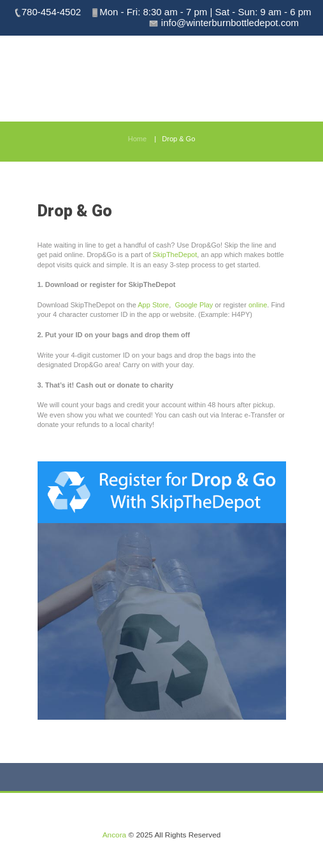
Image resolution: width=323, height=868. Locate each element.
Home (137, 139)
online (258, 305)
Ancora (114, 835)
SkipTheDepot (175, 255)
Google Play (194, 305)
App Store (153, 305)
